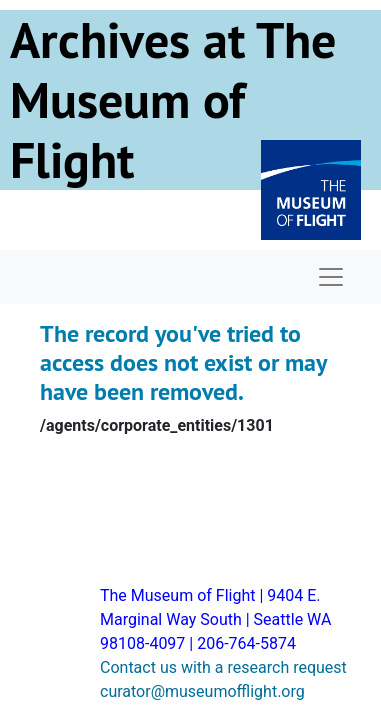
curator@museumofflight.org (202, 691)
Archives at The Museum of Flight (173, 100)
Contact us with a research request (223, 667)
